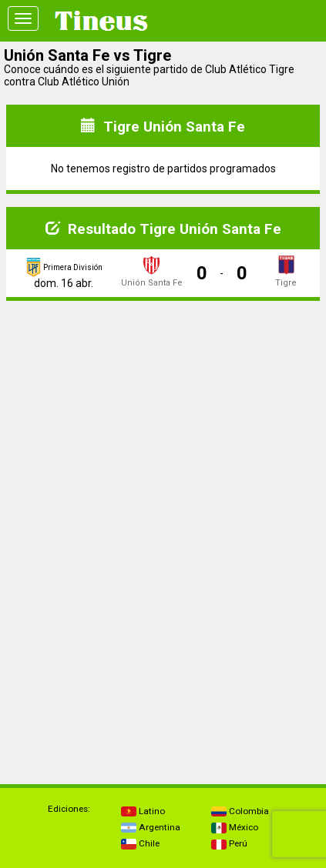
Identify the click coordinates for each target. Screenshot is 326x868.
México (235, 827)
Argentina (151, 827)
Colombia (240, 811)
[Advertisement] (163, 421)
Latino (143, 811)
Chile (140, 843)
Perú (229, 843)
